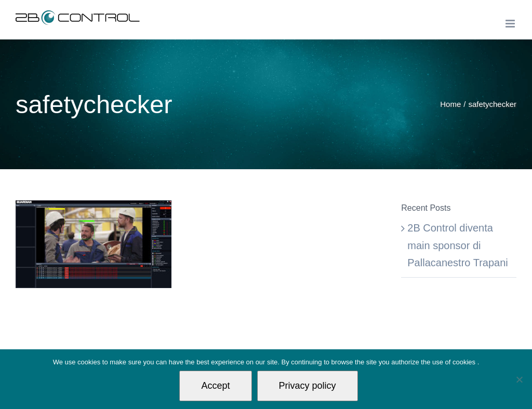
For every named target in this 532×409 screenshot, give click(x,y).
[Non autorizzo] (519, 379)
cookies (465, 362)
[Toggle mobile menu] (511, 24)
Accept (215, 386)
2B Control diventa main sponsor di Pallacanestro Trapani (457, 245)
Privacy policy (308, 386)
